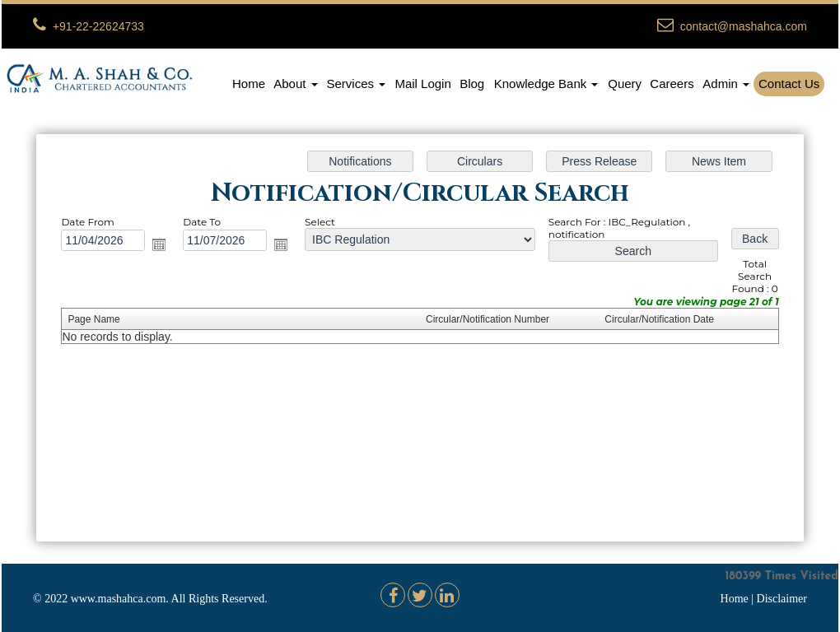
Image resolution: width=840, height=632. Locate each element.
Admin (726, 84)
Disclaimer (782, 599)
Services (357, 84)
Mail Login (422, 84)
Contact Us (789, 84)
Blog (472, 84)
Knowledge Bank (546, 84)
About (295, 84)
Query (625, 84)
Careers (672, 84)
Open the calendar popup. (165, 246)
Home (249, 84)
